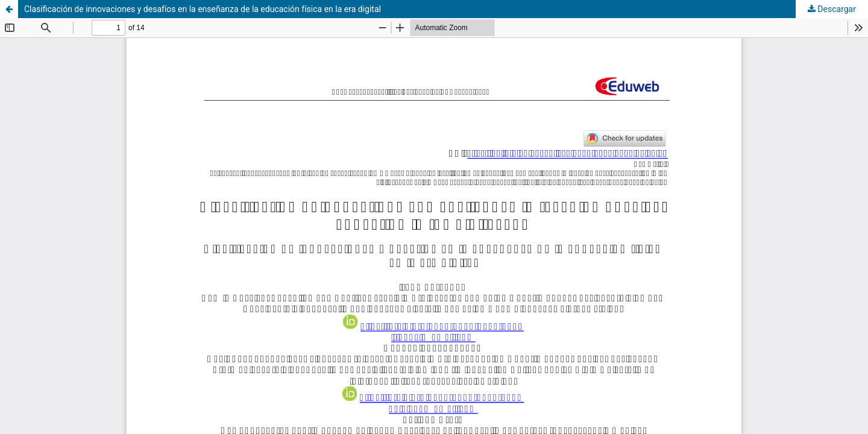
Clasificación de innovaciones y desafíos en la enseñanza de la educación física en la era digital (203, 9)
